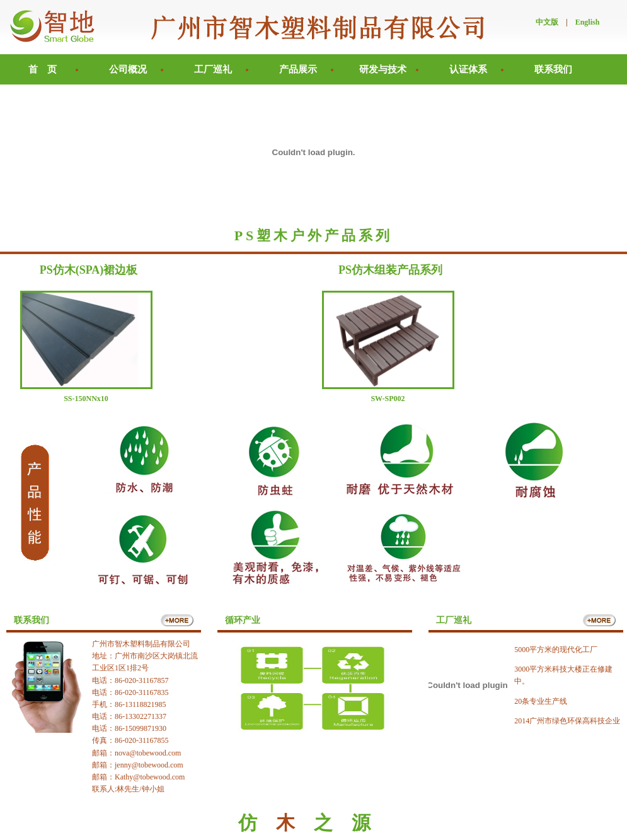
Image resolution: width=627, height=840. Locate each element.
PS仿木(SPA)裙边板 (89, 270)
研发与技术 (383, 69)
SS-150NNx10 (86, 399)
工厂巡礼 (213, 69)
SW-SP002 (388, 399)
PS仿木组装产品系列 (390, 270)
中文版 (547, 22)
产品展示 (298, 69)
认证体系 (468, 69)
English (588, 22)
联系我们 (553, 69)
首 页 (43, 69)
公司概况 (128, 69)
